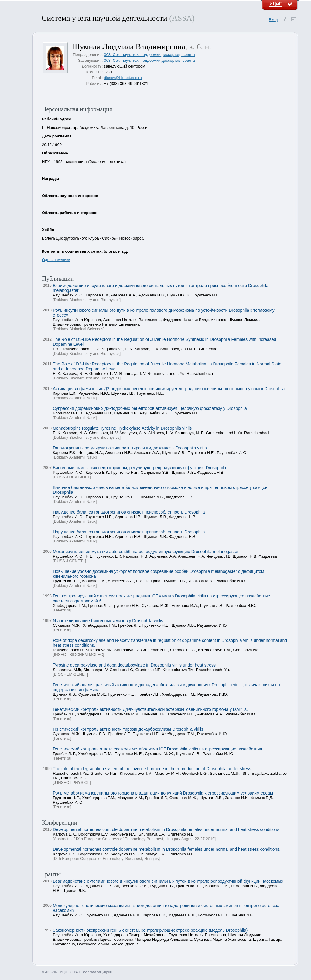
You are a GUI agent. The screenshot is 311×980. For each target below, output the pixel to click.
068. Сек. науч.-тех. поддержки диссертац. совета (149, 55)
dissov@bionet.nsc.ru (123, 78)
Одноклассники (56, 260)
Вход (273, 20)
